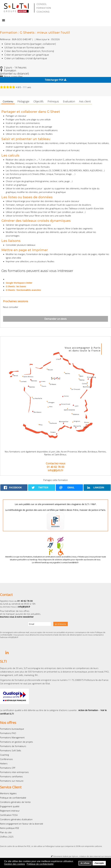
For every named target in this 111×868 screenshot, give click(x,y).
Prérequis (53, 101)
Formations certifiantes (11, 776)
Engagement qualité (10, 806)
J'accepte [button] (99, 863)
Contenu (8, 101)
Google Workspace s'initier (19, 283)
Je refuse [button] (85, 863)
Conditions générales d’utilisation (16, 819)
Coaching (4, 755)
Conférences (6, 759)
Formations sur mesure (12, 781)
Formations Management (12, 737)
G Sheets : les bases (16, 286)
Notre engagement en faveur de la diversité (22, 824)
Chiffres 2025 (7, 837)
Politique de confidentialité (13, 798)
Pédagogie (23, 101)
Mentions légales (8, 793)
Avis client (85, 101)
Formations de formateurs (13, 746)
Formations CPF (8, 768)
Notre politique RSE (10, 828)
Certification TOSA (9, 815)
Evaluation (69, 101)
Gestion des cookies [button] (15, 864)
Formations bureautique (12, 729)
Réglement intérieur (10, 811)
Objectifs (38, 101)
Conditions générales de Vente (15, 802)
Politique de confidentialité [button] (40, 864)
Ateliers (4, 763)
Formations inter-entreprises (14, 772)
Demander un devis (55, 319)
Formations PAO (8, 733)
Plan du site (6, 832)
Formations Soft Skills (11, 750)
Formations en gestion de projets (16, 742)
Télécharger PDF (55, 80)
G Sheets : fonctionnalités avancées (23, 290)
